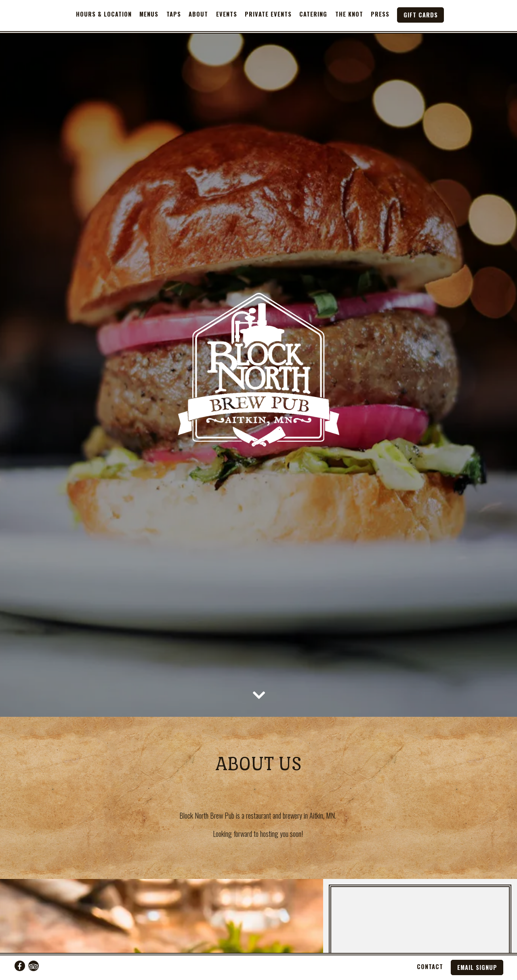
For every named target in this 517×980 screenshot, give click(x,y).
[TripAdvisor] (34, 966)
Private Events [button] (268, 14)
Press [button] (380, 14)
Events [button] (227, 14)
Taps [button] (174, 14)
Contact (430, 966)
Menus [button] (149, 14)
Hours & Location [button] (104, 14)
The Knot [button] (349, 14)
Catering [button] (313, 14)
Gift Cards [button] (421, 15)
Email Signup (477, 967)
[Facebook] (20, 966)
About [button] (198, 14)
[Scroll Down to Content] (258, 663)
